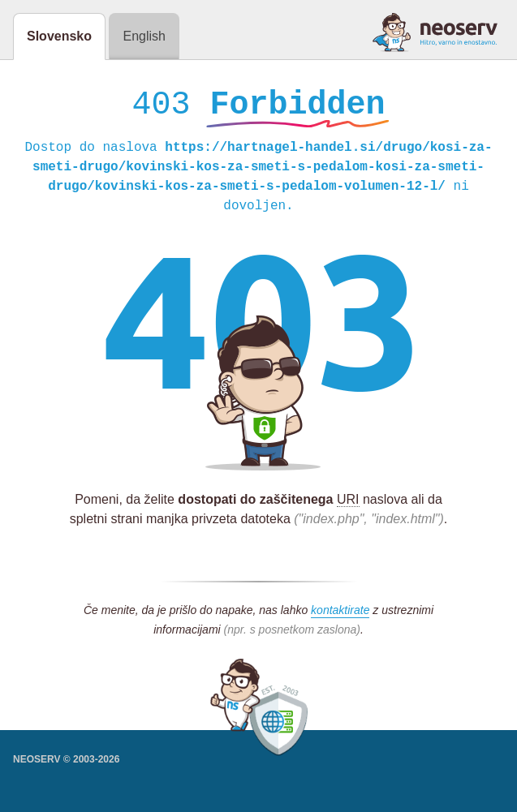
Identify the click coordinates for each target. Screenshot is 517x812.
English (144, 36)
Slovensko (59, 36)
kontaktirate (340, 614)
